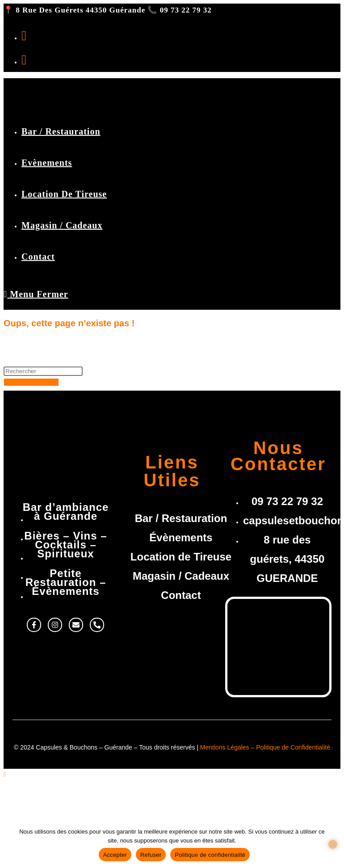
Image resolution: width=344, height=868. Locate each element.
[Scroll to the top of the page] (5, 774)
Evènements (41, 804)
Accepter (115, 855)
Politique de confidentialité (210, 855)
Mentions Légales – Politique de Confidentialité (265, 747)
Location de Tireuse (53, 816)
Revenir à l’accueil (31, 382)
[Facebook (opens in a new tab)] (24, 36)
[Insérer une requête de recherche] (43, 371)
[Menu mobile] (36, 294)
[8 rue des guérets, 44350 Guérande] (278, 645)
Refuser (151, 855)
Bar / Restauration (50, 792)
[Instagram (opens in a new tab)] (24, 60)
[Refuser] (333, 844)
